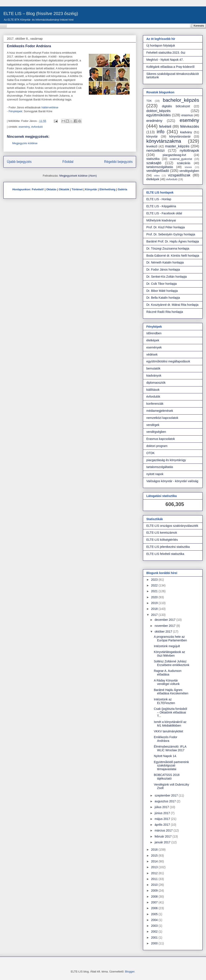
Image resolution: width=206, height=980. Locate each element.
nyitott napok (155, 474)
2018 (155, 609)
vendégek (153, 425)
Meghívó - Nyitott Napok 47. (165, 60)
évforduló (37, 127)
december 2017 (165, 620)
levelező (152, 146)
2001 (155, 938)
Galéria (123, 189)
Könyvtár (91, 189)
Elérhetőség (107, 189)
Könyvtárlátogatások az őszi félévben (170, 654)
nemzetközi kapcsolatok (162, 418)
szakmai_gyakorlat (181, 159)
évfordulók (153, 397)
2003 (155, 926)
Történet (77, 189)
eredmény (154, 121)
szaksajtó (154, 163)
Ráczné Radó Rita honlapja (165, 312)
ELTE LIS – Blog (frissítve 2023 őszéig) (41, 14)
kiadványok (154, 376)
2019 (155, 603)
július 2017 (162, 807)
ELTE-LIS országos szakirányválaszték (172, 526)
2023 (155, 580)
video (157, 176)
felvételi (165, 126)
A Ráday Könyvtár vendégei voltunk (167, 682)
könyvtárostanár (180, 136)
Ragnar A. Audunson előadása (168, 673)
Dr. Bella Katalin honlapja (163, 298)
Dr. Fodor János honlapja (163, 270)
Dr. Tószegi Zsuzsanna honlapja (168, 248)
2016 (155, 850)
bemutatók (153, 368)
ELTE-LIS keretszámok (162, 533)
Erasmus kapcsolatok (161, 439)
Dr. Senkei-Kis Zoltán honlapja (167, 277)
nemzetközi (155, 151)
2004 (155, 920)
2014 (155, 861)
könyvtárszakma (164, 141)
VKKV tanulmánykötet (168, 731)
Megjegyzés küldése (25, 143)
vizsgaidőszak (179, 175)
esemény (24, 127)
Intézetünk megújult (167, 646)
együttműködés (159, 115)
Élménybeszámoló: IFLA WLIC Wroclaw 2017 (170, 748)
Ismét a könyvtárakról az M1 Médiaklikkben (170, 724)
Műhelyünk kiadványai (161, 220)
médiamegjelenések (160, 411)
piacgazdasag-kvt (174, 155)
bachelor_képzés (181, 100)
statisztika (153, 159)
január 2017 (163, 842)
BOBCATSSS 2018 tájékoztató (167, 777)
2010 (155, 885)
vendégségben (189, 171)
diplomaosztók (156, 383)
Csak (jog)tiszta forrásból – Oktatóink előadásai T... (170, 712)
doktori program (157, 446)
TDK (149, 101)
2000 (155, 943)
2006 (155, 908)
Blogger (130, 972)
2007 (155, 902)
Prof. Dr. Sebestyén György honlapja (171, 234)
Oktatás (51, 189)
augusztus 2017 (166, 801)
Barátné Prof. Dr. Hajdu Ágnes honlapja (173, 241)
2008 (155, 897)
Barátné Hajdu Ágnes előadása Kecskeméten (171, 692)
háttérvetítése (50, 107)
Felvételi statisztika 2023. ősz (166, 53)
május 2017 (163, 819)
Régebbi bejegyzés (118, 162)
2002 (155, 932)
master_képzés (177, 146)
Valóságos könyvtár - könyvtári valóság (172, 481)
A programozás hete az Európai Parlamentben (170, 638)
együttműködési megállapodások (168, 361)
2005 (155, 914)
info (161, 132)
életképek (153, 179)
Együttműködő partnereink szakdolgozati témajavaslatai (171, 766)
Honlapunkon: (22, 189)
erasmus (187, 115)
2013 (155, 867)
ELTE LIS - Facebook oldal (164, 213)
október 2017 (164, 632)
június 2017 (163, 813)
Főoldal (68, 162)
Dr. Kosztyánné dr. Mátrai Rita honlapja (172, 305)
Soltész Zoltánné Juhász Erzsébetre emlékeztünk (172, 663)
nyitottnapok (190, 151)
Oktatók (64, 189)
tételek (188, 167)
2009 (155, 891)
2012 (155, 873)
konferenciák (155, 404)
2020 (155, 597)
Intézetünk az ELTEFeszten (164, 701)
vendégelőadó (158, 171)
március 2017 (164, 830)
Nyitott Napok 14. (165, 756)
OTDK (151, 453)
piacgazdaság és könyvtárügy (166, 460)
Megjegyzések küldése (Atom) (78, 176)
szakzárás (184, 163)
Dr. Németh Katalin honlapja (165, 262)
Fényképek (15, 111)
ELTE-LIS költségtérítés (162, 540)
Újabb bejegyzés (19, 162)
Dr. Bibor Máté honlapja (162, 291)
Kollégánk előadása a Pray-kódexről (170, 67)
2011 (155, 879)
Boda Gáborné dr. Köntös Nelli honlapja (173, 256)
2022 (155, 585)
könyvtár (152, 136)
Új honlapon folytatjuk (161, 45)
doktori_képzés (158, 111)
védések (152, 354)
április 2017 (163, 825)
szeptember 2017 (167, 795)
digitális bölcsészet (176, 106)
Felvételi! (38, 189)
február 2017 (163, 836)
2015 (155, 856)
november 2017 (165, 626)
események (154, 347)
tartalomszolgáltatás (160, 167)
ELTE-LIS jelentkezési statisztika (168, 547)
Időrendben (154, 333)
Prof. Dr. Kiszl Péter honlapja (166, 227)
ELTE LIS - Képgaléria (161, 206)
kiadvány (186, 132)
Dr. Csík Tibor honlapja (162, 284)
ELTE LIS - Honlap (159, 199)
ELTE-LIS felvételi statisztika (165, 554)
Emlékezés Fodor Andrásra (166, 739)
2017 (155, 615)
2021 (155, 591)
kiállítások (153, 390)
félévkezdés (190, 126)
